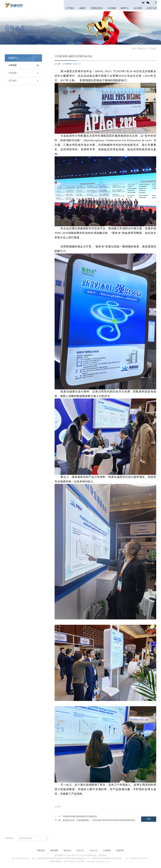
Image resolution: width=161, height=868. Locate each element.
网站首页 (40, 850)
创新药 (82, 8)
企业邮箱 (108, 850)
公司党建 (112, 8)
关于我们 (70, 8)
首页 (134, 49)
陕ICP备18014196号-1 (21, 858)
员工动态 (13, 81)
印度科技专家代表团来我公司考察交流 (80, 816)
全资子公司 (152, 8)
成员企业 (67, 850)
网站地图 (53, 850)
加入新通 (138, 8)
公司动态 (152, 49)
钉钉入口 (80, 850)
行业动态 (13, 73)
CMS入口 (94, 850)
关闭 (149, 819)
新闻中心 (125, 8)
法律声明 (121, 850)
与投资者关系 (96, 8)
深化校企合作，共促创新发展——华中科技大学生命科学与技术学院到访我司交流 (99, 820)
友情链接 (9, 838)
